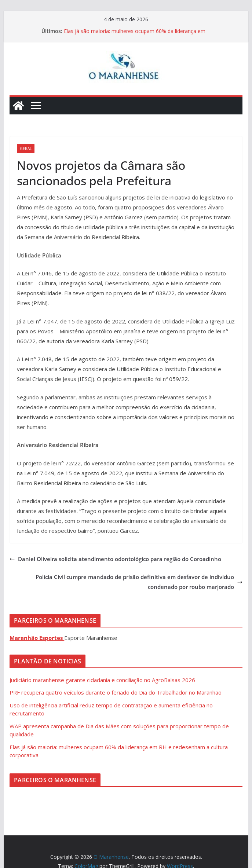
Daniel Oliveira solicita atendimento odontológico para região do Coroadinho (115, 559)
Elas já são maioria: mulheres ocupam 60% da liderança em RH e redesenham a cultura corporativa (135, 35)
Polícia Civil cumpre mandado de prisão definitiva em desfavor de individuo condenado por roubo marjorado (139, 582)
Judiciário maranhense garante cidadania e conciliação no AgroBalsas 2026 (102, 680)
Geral (26, 149)
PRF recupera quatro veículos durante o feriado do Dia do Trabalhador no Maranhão (116, 692)
